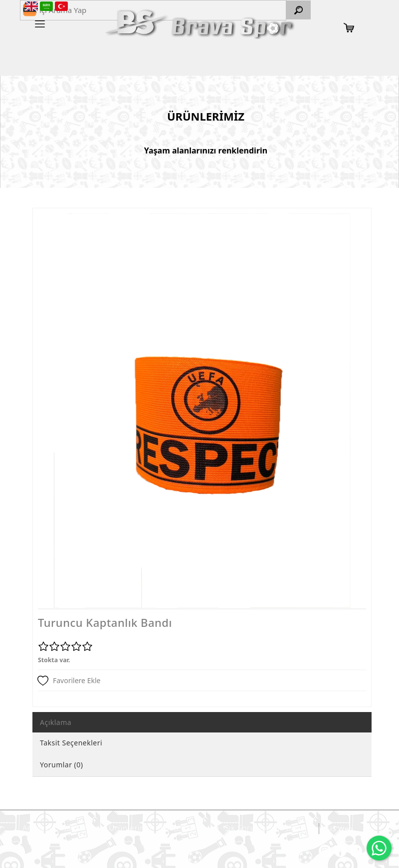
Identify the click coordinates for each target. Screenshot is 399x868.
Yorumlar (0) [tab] (62, 765)
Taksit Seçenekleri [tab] (71, 743)
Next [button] (352, 416)
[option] (202, 411)
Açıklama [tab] (56, 722)
